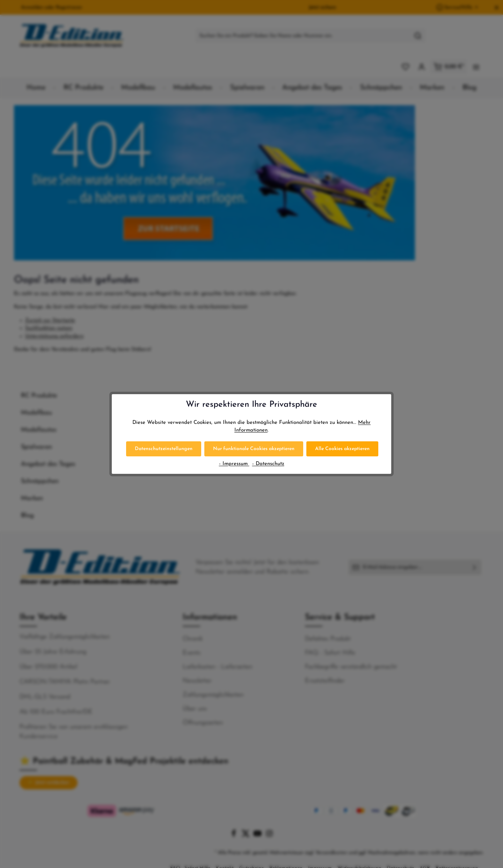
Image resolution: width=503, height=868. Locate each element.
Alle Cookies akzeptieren (342, 449)
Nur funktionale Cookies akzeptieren (254, 449)
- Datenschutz (268, 464)
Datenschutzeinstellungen (164, 449)
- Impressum (234, 464)
